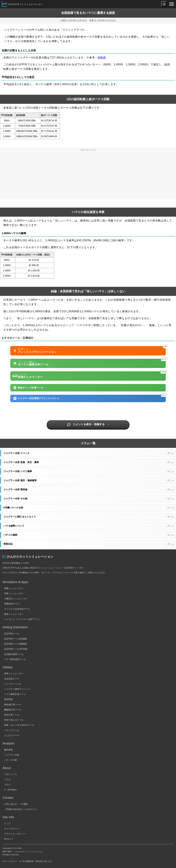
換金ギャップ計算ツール (28, 388)
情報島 (102, 58)
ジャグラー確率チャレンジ (17, 689)
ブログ (7, 785)
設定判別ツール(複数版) (16, 644)
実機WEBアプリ (12, 604)
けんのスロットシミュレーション (25, 4)
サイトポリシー (12, 829)
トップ (7, 824)
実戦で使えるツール (14, 720)
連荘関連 (8, 699)
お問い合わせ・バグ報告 (16, 804)
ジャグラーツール (13, 684)
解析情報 (8, 750)
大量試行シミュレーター (16, 599)
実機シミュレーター (14, 588)
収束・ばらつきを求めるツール (19, 725)
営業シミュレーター (14, 593)
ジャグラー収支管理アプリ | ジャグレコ (90, 397)
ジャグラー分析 (12, 755)
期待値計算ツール (13, 705)
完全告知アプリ (12, 679)
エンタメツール (12, 735)
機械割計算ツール (13, 710)
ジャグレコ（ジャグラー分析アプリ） (22, 619)
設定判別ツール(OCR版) (16, 649)
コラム (7, 779)
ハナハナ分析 (11, 760)
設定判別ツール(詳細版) (16, 639)
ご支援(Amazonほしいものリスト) (21, 809)
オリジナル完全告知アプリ (17, 609)
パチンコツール (12, 730)
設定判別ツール (12, 634)
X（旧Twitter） (11, 790)
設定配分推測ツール (14, 654)
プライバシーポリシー (15, 834)
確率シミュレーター (14, 614)
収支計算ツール (12, 715)
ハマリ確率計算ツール (15, 694)
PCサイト (9, 839)
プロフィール (11, 774)
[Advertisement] (88, 176)
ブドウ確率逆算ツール (15, 659)
